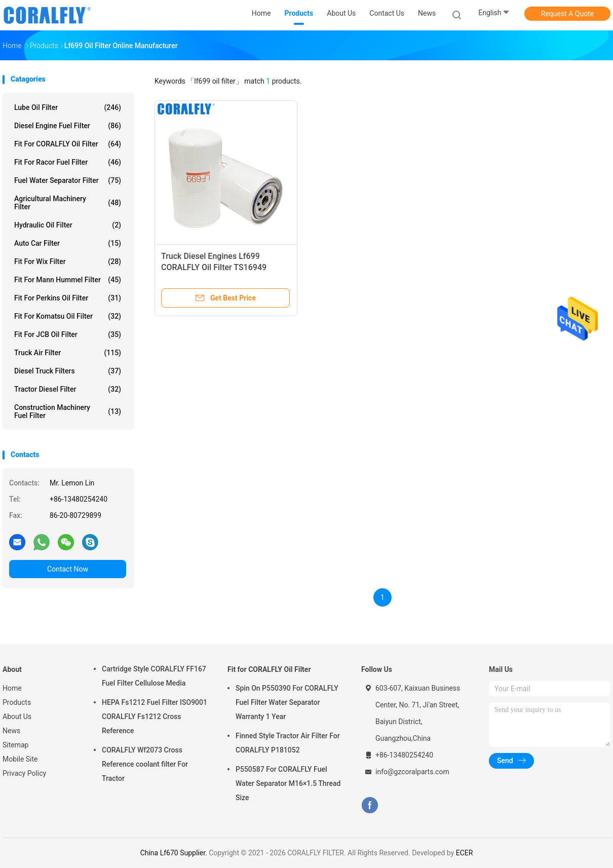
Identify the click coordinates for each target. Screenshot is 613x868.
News (11, 731)
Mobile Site (20, 759)
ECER (465, 853)
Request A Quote (567, 14)
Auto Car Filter (68, 243)
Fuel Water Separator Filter (68, 180)
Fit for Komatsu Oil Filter (68, 316)
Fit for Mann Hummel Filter (68, 280)
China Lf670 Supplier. (175, 853)
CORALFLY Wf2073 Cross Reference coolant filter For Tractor (145, 764)
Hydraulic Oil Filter (68, 225)
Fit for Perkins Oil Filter (68, 298)
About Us (17, 716)
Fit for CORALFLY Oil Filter (68, 144)
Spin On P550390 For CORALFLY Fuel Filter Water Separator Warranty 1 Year (287, 702)
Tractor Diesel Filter (68, 389)
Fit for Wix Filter (68, 261)
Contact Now (68, 569)
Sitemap (15, 745)
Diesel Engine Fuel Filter (68, 126)
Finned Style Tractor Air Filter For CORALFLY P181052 (288, 743)
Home (12, 688)
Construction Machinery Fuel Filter (68, 411)
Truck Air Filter (68, 353)
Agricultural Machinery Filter (68, 203)
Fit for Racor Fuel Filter (68, 162)
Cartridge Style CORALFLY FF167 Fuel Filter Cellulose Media (154, 676)
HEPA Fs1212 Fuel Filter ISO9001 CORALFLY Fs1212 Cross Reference (155, 716)
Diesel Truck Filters (68, 371)
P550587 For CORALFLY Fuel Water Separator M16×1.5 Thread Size (288, 783)
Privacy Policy (24, 773)
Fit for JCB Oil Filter (68, 334)
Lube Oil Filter (68, 107)
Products (17, 702)
